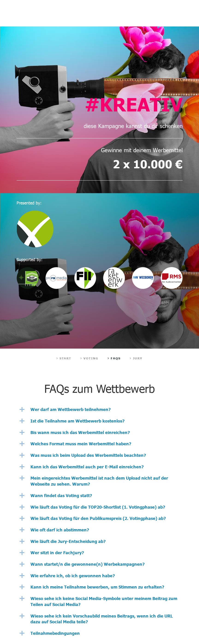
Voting (89, 358)
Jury (136, 358)
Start (64, 358)
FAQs (114, 358)
